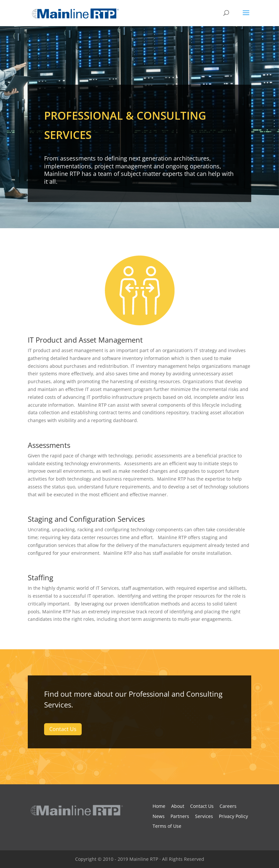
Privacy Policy (233, 816)
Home (159, 806)
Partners (180, 816)
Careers (228, 806)
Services (204, 816)
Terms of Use (167, 826)
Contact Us (63, 729)
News (159, 816)
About (178, 806)
